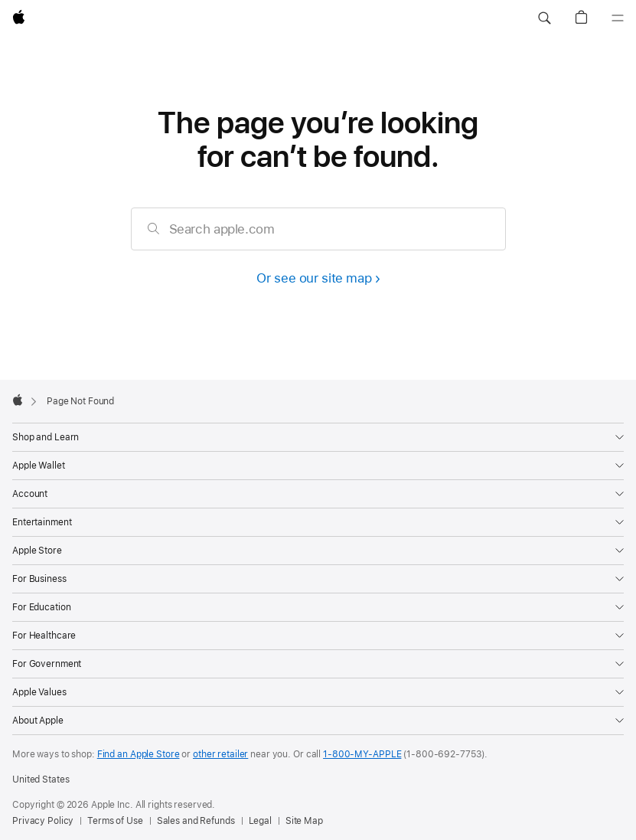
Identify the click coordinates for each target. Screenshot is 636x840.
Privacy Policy (43, 821)
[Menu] (618, 18)
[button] (544, 18)
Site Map (304, 821)
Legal (260, 821)
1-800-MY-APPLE (362, 754)
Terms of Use (115, 821)
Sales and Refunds (196, 821)
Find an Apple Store (139, 754)
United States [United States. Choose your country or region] (41, 780)
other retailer (220, 754)
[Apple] (19, 18)
